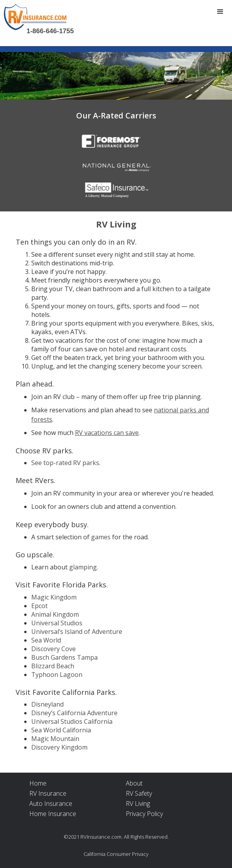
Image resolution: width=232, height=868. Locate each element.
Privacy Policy (144, 814)
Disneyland (47, 704)
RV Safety (139, 793)
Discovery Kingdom (59, 747)
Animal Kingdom (55, 614)
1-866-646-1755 (50, 31)
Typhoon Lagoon (57, 675)
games (101, 537)
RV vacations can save (107, 433)
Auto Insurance (51, 804)
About (134, 783)
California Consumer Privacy (116, 854)
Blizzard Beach (53, 666)
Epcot (39, 606)
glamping (83, 567)
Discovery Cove (54, 649)
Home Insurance (53, 814)
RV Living (138, 804)
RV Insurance (48, 793)
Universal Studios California (72, 721)
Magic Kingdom (54, 597)
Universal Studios (57, 623)
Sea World (46, 640)
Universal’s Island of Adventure (77, 632)
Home (38, 783)
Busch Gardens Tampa (64, 657)
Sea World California (61, 730)
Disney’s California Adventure (74, 713)
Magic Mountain (55, 739)
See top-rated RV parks (65, 463)
